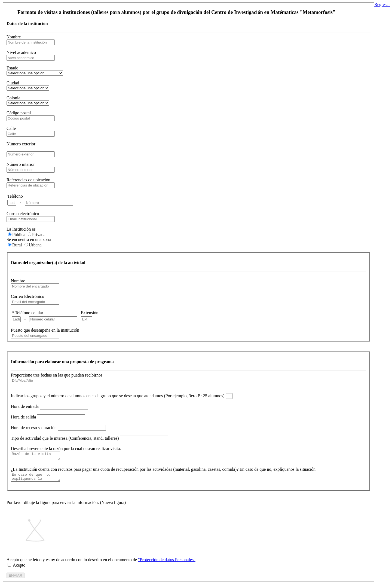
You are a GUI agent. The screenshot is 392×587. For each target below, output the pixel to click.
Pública (19, 235)
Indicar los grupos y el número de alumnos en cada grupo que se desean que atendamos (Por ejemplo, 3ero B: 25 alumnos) (118, 396)
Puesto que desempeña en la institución (45, 330)
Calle (11, 128)
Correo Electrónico (27, 296)
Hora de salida (23, 417)
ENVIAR (16, 579)
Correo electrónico (23, 214)
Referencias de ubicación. (29, 180)
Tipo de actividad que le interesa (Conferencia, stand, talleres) (65, 438)
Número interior (21, 164)
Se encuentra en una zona (29, 239)
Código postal (19, 113)
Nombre (14, 37)
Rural (17, 245)
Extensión (90, 313)
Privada (39, 235)
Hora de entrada (25, 406)
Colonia (13, 98)
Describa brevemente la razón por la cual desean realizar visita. (66, 449)
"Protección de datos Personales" (167, 563)
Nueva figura (113, 506)
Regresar (382, 4)
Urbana (35, 245)
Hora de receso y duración (34, 428)
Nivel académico (21, 52)
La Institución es (21, 229)
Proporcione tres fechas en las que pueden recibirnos (57, 375)
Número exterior (21, 144)
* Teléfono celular (27, 313)
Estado (13, 68)
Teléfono (15, 196)
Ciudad (13, 83)
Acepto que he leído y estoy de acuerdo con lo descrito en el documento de (101, 563)
